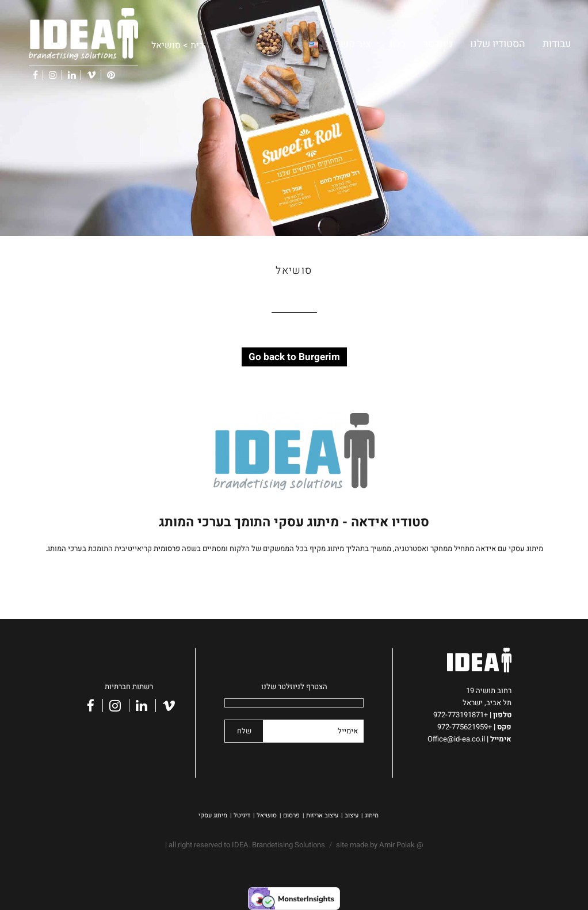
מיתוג (372, 815)
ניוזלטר (438, 44)
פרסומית (167, 548)
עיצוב (352, 815)
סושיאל (267, 815)
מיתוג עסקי (213, 815)
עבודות (557, 44)
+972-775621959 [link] (465, 727)
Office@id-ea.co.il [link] (459, 739)
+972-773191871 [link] (462, 715)
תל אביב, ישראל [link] (487, 703)
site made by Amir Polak (375, 845)
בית (197, 45)
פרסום (291, 815)
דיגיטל (242, 815)
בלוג (397, 44)
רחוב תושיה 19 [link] (489, 691)
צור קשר (353, 44)
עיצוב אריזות (322, 815)
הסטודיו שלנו (498, 44)
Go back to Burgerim (294, 357)
